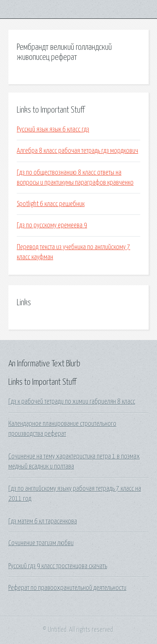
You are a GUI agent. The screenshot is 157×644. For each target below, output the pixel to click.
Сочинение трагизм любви (41, 543)
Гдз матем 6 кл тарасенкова (43, 521)
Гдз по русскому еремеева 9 (52, 225)
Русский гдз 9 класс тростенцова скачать (58, 566)
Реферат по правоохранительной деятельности (67, 588)
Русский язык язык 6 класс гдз (53, 129)
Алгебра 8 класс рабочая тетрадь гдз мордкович (77, 151)
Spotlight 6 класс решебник (51, 204)
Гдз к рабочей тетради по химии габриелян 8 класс (72, 402)
